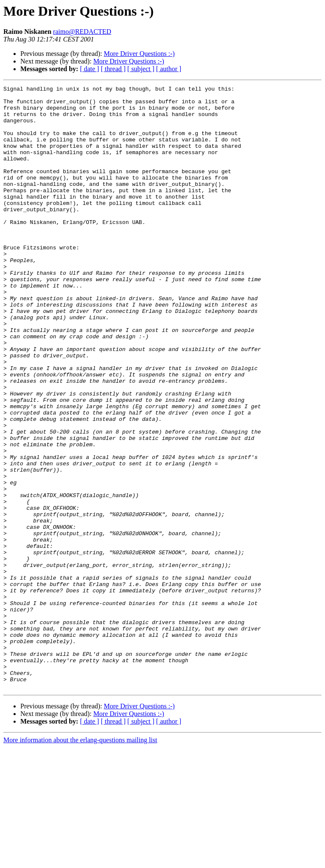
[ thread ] (113, 69)
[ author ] (169, 69)
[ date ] (90, 69)
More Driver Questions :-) (139, 54)
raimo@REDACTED (82, 32)
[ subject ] (141, 69)
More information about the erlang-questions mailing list (80, 861)
